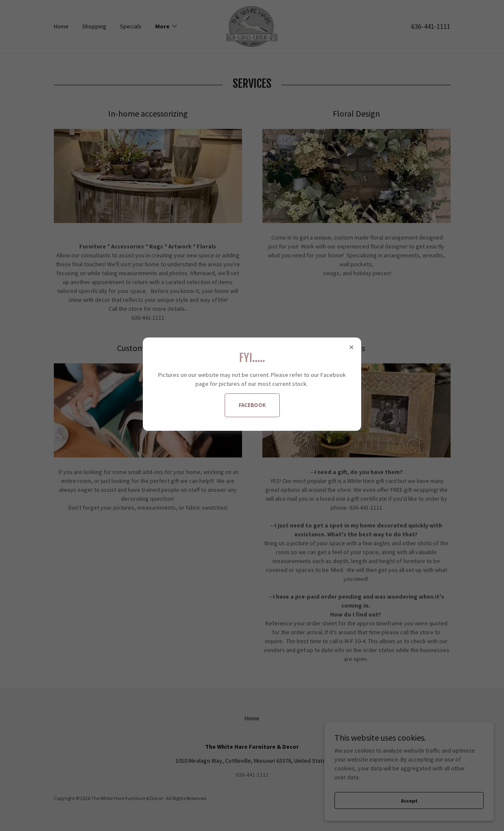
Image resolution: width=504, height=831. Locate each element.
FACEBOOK (252, 405)
